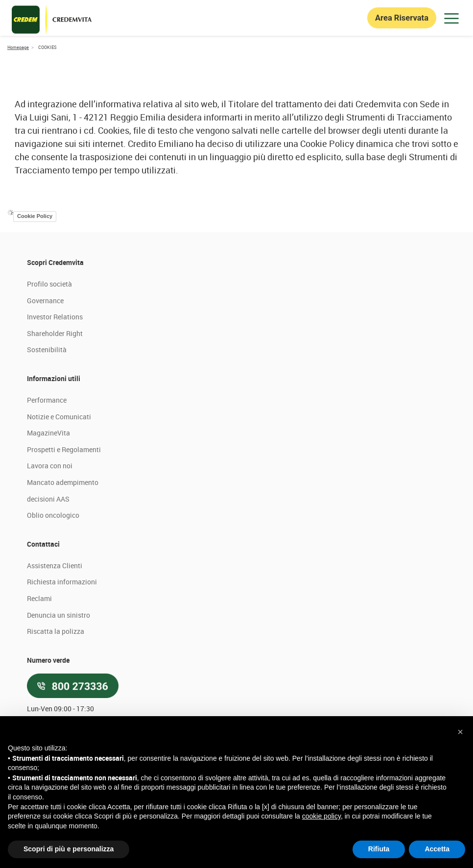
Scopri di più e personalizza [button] (69, 849)
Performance (47, 468)
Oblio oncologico (53, 583)
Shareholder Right (55, 401)
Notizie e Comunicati (59, 484)
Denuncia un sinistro (59, 683)
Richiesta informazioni (62, 650)
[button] (460, 732)
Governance (45, 368)
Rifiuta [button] (379, 849)
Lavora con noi (50, 534)
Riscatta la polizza (56, 699)
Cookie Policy (35, 284)
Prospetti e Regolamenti (64, 517)
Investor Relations (55, 385)
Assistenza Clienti (55, 633)
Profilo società (49, 351)
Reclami (39, 666)
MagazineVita (48, 501)
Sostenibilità (47, 418)
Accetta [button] (437, 849)
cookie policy (321, 816)
